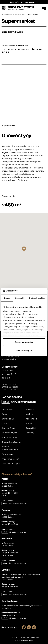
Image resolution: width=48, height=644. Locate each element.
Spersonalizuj (24, 350)
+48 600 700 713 (8, 561)
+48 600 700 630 (8, 529)
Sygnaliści (31, 428)
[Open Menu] (44, 8)
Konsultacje (31, 419)
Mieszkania (7, 410)
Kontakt (30, 423)
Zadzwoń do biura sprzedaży (24, 2)
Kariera (29, 414)
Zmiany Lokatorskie (12, 442)
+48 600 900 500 (8, 501)
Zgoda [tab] (7, 298)
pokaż (6, 402)
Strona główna (8, 14)
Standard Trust (9, 437)
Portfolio (20, 14)
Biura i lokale (8, 419)
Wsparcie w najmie (11, 463)
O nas (4, 423)
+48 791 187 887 (8, 615)
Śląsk (4, 414)
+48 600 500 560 (12, 397)
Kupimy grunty (9, 428)
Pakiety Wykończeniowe (10, 448)
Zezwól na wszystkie (24, 342)
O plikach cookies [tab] (37, 298)
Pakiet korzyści (9, 433)
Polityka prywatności (24, 640)
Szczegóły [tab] (20, 298)
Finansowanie (8, 454)
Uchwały (30, 433)
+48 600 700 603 (8, 592)
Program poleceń (10, 459)
